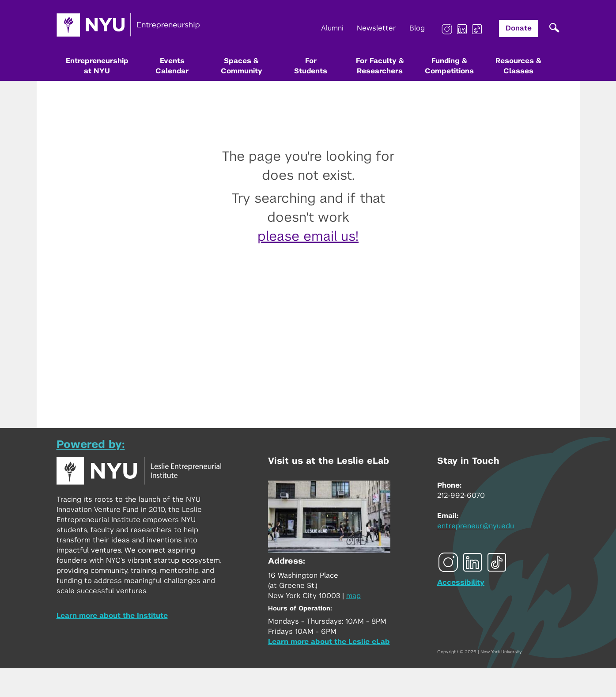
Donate (519, 28)
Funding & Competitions (449, 66)
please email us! (308, 237)
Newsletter (376, 28)
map (353, 596)
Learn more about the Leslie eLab (329, 642)
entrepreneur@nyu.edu (476, 526)
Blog (417, 28)
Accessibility (461, 583)
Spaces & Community (242, 66)
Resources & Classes (518, 66)
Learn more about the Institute (112, 616)
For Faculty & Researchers (380, 66)
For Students (311, 66)
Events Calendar (172, 66)
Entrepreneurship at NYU (97, 66)
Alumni (332, 28)
